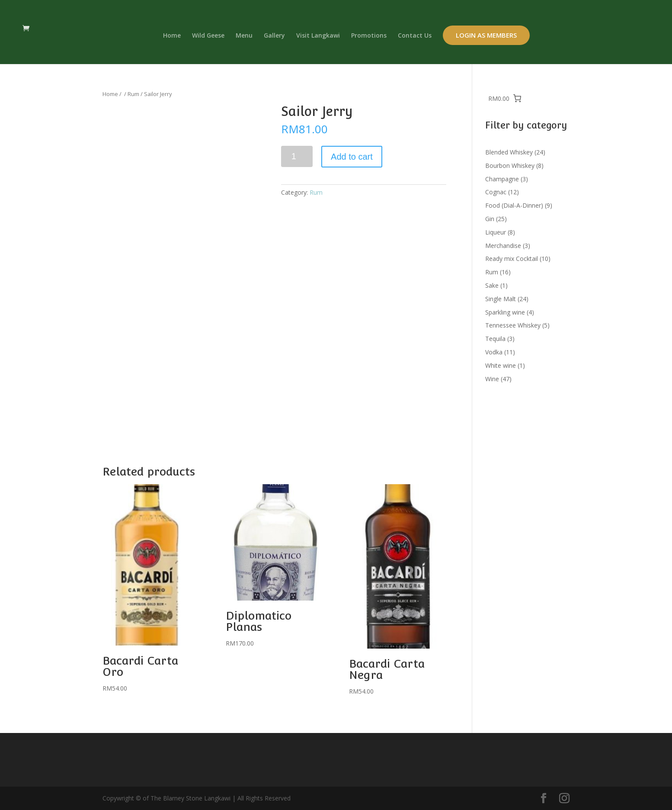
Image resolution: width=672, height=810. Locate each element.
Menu (244, 36)
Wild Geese (208, 36)
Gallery (274, 36)
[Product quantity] (297, 156)
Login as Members (486, 35)
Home (172, 36)
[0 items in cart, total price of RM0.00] (505, 98)
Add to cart (352, 157)
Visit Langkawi (318, 36)
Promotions (369, 36)
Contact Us (415, 36)
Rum (133, 94)
